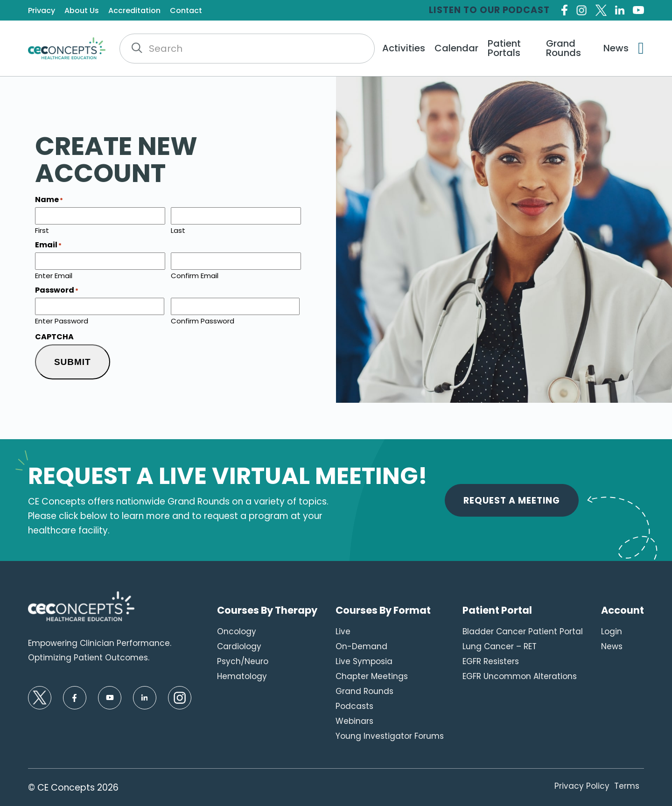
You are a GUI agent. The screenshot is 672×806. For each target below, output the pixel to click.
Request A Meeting (512, 501)
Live (343, 631)
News (616, 48)
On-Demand (361, 646)
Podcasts (354, 706)
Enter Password (62, 320)
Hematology (242, 676)
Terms (627, 786)
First (42, 230)
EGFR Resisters (491, 661)
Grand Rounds (563, 48)
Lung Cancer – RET (500, 646)
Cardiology (239, 646)
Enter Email (54, 275)
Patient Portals (504, 48)
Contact (186, 11)
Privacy (42, 11)
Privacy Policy (582, 786)
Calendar (456, 48)
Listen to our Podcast (489, 10)
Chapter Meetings (372, 676)
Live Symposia (364, 661)
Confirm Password (203, 320)
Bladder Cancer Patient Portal (523, 631)
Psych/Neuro (243, 661)
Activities (404, 48)
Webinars (354, 721)
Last (178, 230)
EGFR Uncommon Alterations (520, 676)
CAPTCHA (54, 337)
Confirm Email (195, 275)
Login (612, 631)
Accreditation (134, 11)
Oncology (237, 631)
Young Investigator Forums (390, 736)
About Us (82, 11)
